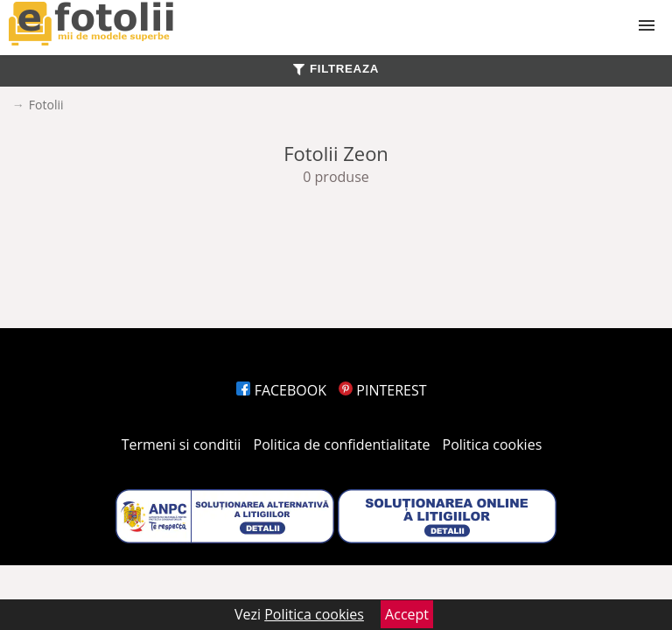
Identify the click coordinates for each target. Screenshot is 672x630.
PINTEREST (382, 390)
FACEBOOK (281, 390)
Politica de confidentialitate (342, 444)
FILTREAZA (336, 69)
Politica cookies (493, 444)
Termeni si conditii (182, 444)
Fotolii (46, 105)
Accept (407, 614)
